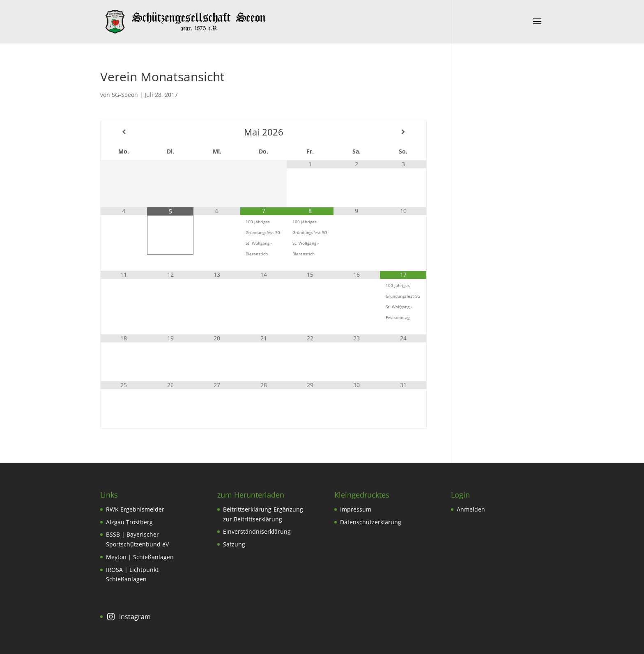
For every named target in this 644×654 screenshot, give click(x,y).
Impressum (356, 509)
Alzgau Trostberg (129, 522)
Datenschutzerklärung (371, 522)
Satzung (234, 544)
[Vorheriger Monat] (124, 132)
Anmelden (471, 509)
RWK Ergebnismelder (135, 509)
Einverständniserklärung (257, 531)
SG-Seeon (125, 95)
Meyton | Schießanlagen (140, 557)
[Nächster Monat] (403, 132)
